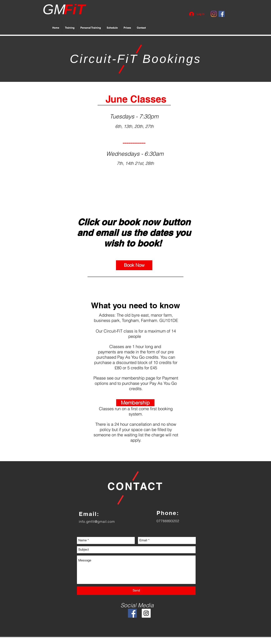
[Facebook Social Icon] (222, 14)
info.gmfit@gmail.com (97, 522)
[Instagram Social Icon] (146, 613)
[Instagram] (214, 14)
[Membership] (135, 403)
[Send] (136, 591)
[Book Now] (134, 265)
